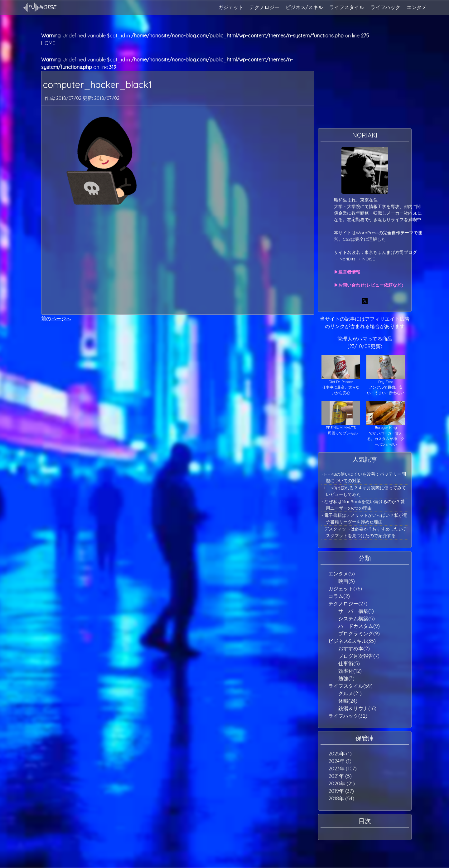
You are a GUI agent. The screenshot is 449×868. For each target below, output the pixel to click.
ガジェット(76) (345, 589)
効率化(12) (350, 671)
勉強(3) (346, 678)
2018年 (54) (341, 798)
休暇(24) (348, 701)
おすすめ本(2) (354, 648)
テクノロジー (264, 7)
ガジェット (231, 7)
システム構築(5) (357, 618)
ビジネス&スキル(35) (352, 641)
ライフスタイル (347, 7)
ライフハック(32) (348, 716)
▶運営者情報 (347, 272)
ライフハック (385, 7)
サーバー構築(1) (356, 611)
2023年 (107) (343, 769)
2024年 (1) (340, 761)
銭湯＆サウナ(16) (357, 708)
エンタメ (417, 7)
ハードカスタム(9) (359, 626)
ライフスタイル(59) (350, 686)
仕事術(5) (349, 663)
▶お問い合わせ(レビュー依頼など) (369, 285)
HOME (48, 43)
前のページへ (56, 318)
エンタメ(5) (342, 574)
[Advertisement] (178, 261)
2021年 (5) (340, 776)
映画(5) (347, 581)
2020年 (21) (342, 783)
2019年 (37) (341, 791)
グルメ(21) (350, 693)
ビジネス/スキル (304, 7)
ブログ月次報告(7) (359, 656)
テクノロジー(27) (348, 604)
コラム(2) (339, 596)
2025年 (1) (340, 754)
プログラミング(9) (359, 633)
